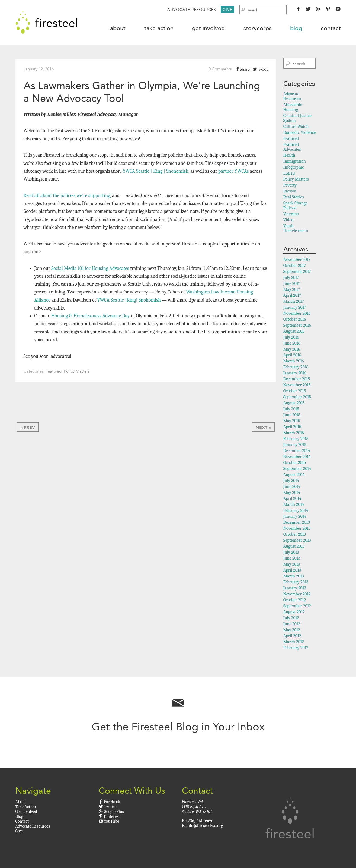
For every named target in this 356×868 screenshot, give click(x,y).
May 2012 (292, 631)
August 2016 (294, 332)
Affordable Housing (293, 108)
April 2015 (292, 428)
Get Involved (208, 28)
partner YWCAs (234, 172)
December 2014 (297, 452)
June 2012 (292, 625)
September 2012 (297, 607)
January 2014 (295, 517)
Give (227, 10)
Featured (54, 372)
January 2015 (295, 446)
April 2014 (292, 499)
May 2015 (292, 422)
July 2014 (291, 481)
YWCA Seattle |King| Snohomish (129, 301)
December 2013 (297, 523)
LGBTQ (289, 174)
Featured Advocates (292, 148)
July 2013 (291, 553)
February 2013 (296, 583)
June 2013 (292, 559)
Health (289, 156)
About (118, 28)
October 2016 (295, 320)
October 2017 (295, 266)
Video (288, 221)
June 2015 (292, 416)
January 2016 (295, 374)
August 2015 (294, 404)
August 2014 (294, 475)
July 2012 (291, 619)
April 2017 (292, 296)
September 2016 (297, 326)
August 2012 (294, 613)
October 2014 (295, 463)
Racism (290, 192)
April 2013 (292, 571)
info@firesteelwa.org (205, 826)
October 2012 (295, 601)
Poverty (290, 186)
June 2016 (292, 344)
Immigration (295, 162)
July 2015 (291, 410)
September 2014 (297, 469)
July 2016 (291, 338)
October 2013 (295, 535)
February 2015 (296, 440)
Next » (263, 428)
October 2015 (295, 392)
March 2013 (294, 577)
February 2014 (296, 511)
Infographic (294, 168)
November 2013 (297, 529)
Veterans (291, 215)
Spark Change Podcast (295, 206)
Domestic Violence (300, 133)
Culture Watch (296, 127)
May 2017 (292, 290)
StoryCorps (257, 28)
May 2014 (292, 493)
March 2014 (294, 505)
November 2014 (297, 457)
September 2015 (297, 398)
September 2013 (297, 541)
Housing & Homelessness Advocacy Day (90, 316)
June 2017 (292, 284)
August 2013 (294, 547)
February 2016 (296, 368)
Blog (296, 28)
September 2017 (297, 272)
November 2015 (297, 386)
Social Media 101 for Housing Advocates (90, 269)
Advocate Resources (192, 10)
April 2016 (292, 356)
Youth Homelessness (296, 229)
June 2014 (292, 487)
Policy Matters (77, 372)
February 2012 (296, 649)
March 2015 (294, 434)
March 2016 (294, 362)
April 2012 (292, 637)
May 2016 (292, 350)
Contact (331, 28)
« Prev (28, 428)
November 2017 (297, 260)
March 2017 (294, 302)
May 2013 (292, 565)
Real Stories (294, 198)
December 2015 (297, 380)
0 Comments (220, 70)
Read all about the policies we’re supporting (67, 196)
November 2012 (297, 595)
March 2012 (294, 643)
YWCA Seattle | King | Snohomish (155, 172)
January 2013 (295, 589)
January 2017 (295, 308)
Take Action (159, 28)
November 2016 (297, 314)
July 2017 (291, 278)
